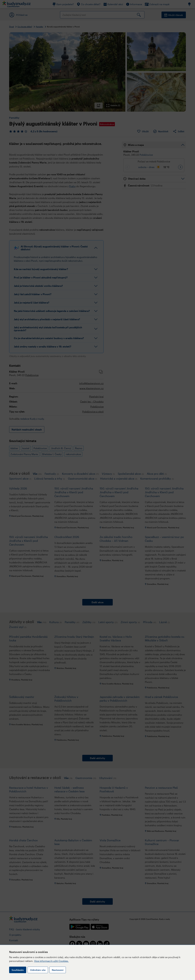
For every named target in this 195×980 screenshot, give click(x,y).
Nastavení (58, 970)
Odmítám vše (38, 970)
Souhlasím (18, 970)
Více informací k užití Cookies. (51, 961)
